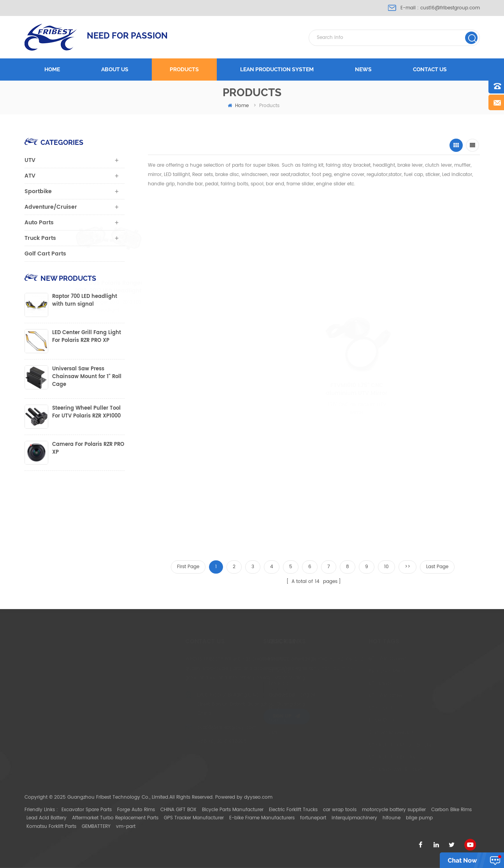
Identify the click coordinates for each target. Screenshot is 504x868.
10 (386, 567)
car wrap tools (340, 810)
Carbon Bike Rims (451, 810)
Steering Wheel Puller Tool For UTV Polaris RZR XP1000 (86, 412)
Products (184, 69)
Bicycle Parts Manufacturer (233, 810)
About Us (250, 671)
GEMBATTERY (96, 827)
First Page (188, 567)
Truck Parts (40, 238)
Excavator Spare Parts (87, 810)
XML (244, 733)
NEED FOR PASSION (127, 35)
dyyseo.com (258, 797)
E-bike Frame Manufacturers (262, 818)
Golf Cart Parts (45, 254)
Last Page (437, 567)
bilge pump (419, 818)
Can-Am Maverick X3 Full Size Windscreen (424, 263)
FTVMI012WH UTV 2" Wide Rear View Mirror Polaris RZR (347, 287)
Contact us (430, 69)
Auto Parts (39, 223)
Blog (245, 708)
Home (52, 69)
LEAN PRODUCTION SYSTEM (277, 69)
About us (115, 69)
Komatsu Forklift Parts (51, 827)
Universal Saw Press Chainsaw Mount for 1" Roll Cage (87, 377)
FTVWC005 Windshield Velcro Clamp (119, 515)
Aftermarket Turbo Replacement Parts (115, 818)
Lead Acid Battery (47, 818)
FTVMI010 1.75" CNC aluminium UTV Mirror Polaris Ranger (386, 389)
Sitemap (249, 720)
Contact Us (253, 696)
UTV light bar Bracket (357, 757)
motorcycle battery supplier (394, 810)
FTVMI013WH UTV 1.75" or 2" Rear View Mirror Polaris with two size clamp (191, 515)
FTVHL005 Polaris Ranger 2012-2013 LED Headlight (188, 287)
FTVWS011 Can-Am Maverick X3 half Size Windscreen (268, 263)
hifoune (392, 818)
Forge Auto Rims (136, 810)
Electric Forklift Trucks (293, 810)
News (363, 69)
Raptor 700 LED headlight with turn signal (85, 301)
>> (407, 567)
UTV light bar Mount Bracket (365, 745)
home (238, 106)
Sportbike (38, 191)
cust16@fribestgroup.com (450, 8)
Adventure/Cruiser (51, 207)
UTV (30, 160)
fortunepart (313, 818)
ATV (30, 176)
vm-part (126, 827)
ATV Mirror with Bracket (360, 770)
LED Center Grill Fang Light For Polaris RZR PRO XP (87, 337)
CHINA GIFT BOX (178, 810)
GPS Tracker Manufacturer (194, 818)
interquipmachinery (354, 818)
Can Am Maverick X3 (357, 733)
